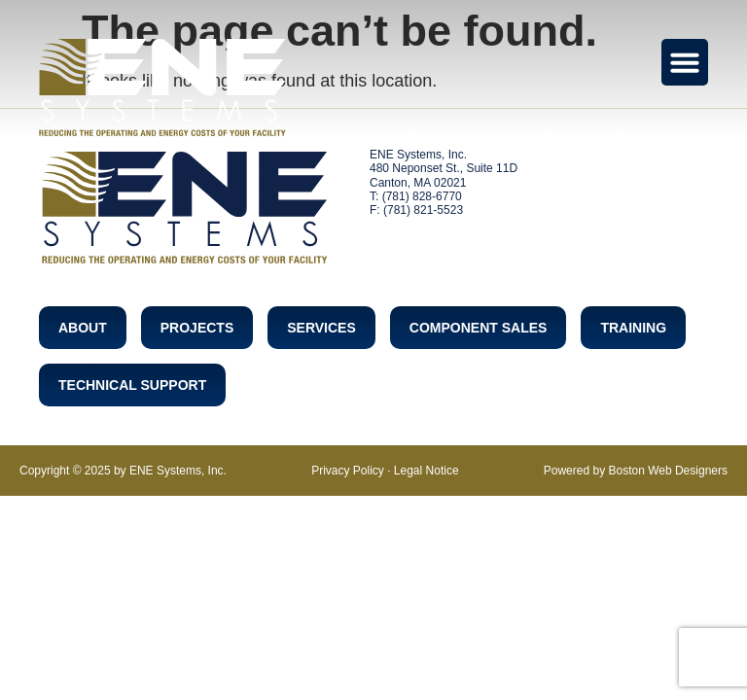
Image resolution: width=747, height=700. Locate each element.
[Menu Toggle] (685, 62)
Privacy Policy (348, 471)
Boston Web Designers (668, 471)
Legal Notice (427, 471)
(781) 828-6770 (422, 196)
